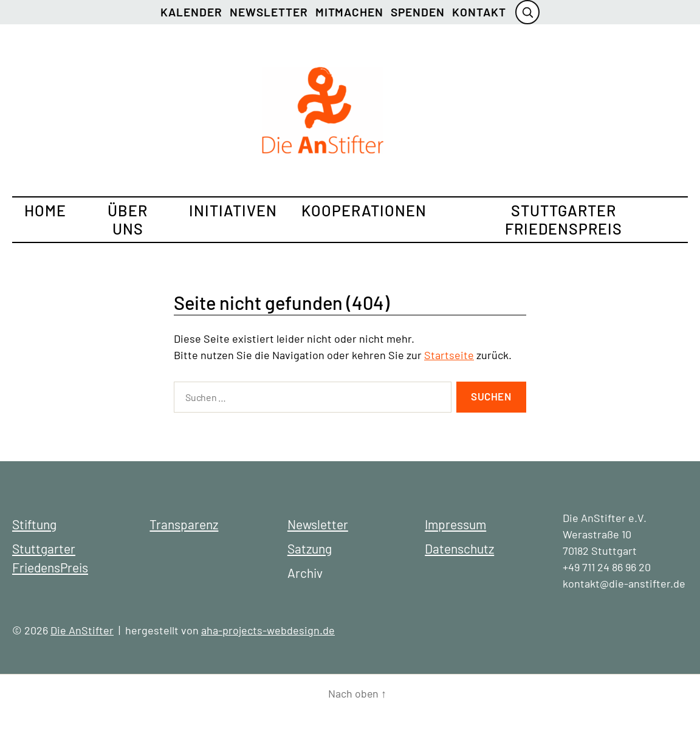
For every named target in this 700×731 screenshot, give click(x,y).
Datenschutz (459, 548)
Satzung (310, 548)
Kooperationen (364, 210)
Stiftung (34, 524)
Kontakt (479, 12)
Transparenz (184, 524)
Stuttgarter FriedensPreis (564, 219)
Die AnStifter (82, 630)
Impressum (455, 524)
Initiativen (233, 210)
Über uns (128, 219)
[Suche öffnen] (527, 12)
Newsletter (269, 12)
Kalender (191, 12)
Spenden (418, 12)
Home (45, 210)
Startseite (449, 355)
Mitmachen (350, 12)
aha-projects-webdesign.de (268, 630)
